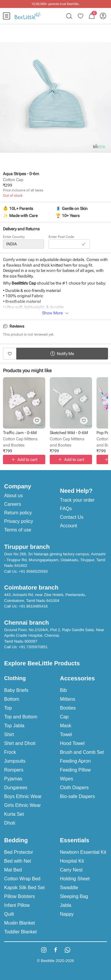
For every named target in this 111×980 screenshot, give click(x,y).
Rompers (14, 770)
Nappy (67, 914)
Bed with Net (18, 861)
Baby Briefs (16, 690)
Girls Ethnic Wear (22, 805)
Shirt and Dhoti (20, 743)
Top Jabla (14, 726)
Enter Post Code (61, 237)
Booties (68, 708)
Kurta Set (14, 814)
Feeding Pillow (75, 770)
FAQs (66, 509)
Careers (13, 504)
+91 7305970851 (33, 647)
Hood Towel (72, 743)
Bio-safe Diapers (78, 796)
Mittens (68, 699)
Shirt (9, 734)
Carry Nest (71, 870)
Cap (64, 717)
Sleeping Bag (74, 896)
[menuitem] (7, 16)
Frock (10, 752)
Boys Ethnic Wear (23, 796)
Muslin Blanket (20, 923)
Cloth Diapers (74, 788)
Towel (66, 734)
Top (8, 708)
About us (13, 496)
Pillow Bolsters (20, 896)
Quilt (9, 914)
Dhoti (10, 823)
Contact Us (72, 517)
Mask (66, 726)
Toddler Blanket (20, 932)
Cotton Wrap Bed (22, 879)
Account (69, 526)
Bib (63, 690)
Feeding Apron (75, 761)
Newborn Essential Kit (83, 852)
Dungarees (16, 788)
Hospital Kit (72, 861)
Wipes (67, 779)
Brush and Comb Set (82, 752)
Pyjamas (13, 779)
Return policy (18, 513)
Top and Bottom (21, 717)
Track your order (77, 500)
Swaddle (69, 888)
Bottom (12, 699)
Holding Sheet (75, 879)
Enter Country (14, 237)
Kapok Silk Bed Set (24, 888)
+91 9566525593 (33, 571)
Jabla (66, 905)
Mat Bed (13, 870)
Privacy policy (19, 521)
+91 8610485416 (33, 606)
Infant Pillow (17, 905)
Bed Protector (19, 852)
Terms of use (18, 530)
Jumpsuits (15, 761)
